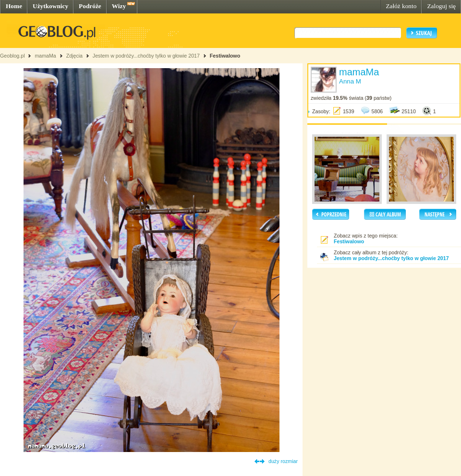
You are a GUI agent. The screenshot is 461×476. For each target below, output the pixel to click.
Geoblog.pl (12, 56)
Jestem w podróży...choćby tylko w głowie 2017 (146, 56)
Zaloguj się (441, 6)
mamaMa (45, 56)
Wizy (119, 6)
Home (14, 6)
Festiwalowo (225, 56)
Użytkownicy (50, 6)
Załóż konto (401, 6)
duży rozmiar (283, 461)
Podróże (90, 6)
